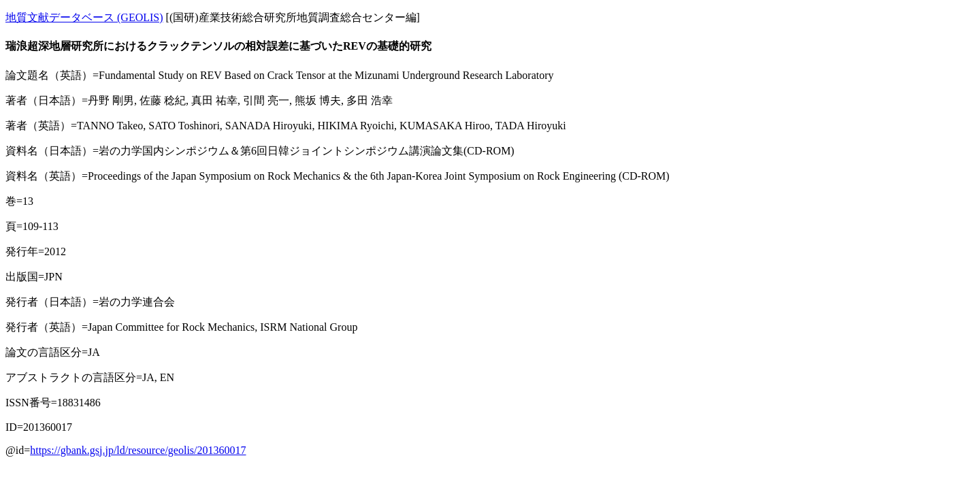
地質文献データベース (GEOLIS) (84, 17)
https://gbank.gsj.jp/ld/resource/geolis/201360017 (138, 450)
